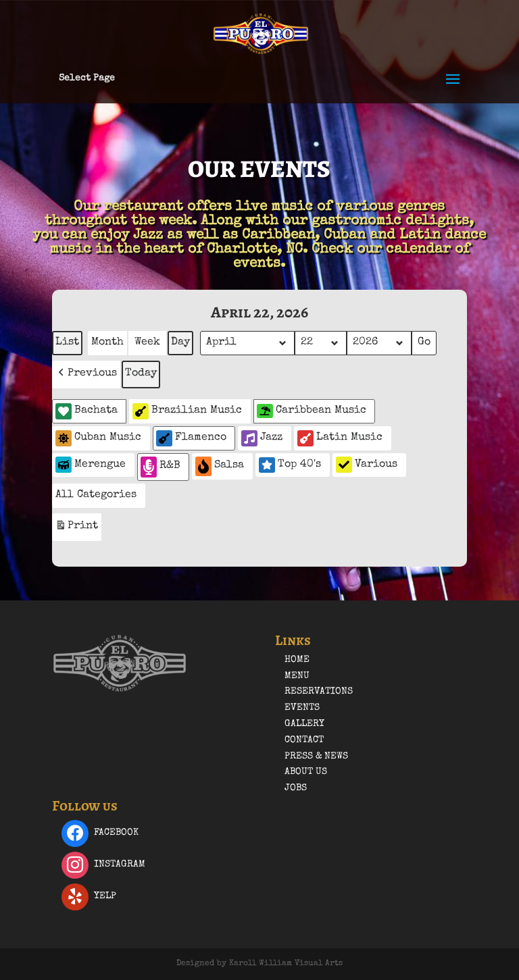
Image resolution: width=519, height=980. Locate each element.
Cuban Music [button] (98, 438)
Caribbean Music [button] (312, 411)
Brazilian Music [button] (187, 411)
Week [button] (147, 342)
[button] (86, 375)
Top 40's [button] (290, 465)
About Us (306, 772)
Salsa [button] (220, 466)
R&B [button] (160, 467)
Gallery (304, 724)
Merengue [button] (91, 465)
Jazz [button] (262, 438)
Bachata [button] (86, 411)
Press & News (316, 756)
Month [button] (107, 342)
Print (76, 528)
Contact (304, 740)
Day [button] (180, 342)
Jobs (296, 788)
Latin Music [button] (340, 438)
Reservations (319, 692)
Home (297, 660)
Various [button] (367, 465)
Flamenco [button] (191, 438)
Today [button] (141, 373)
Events (302, 708)
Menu (297, 676)
